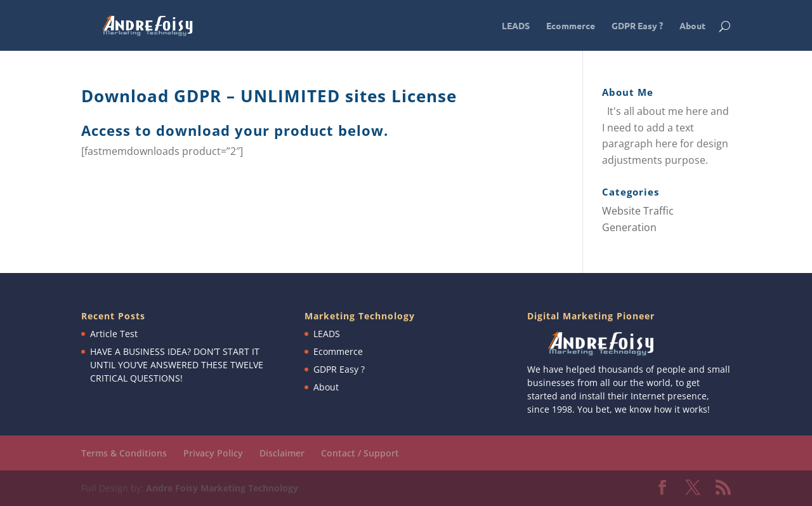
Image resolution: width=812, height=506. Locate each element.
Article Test (114, 334)
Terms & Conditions (124, 453)
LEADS (516, 26)
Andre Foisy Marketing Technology (222, 488)
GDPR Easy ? (637, 26)
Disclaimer (282, 453)
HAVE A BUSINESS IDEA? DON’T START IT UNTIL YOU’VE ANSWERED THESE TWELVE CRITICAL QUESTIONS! (177, 365)
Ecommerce (571, 26)
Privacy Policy (213, 453)
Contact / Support (360, 453)
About (692, 26)
